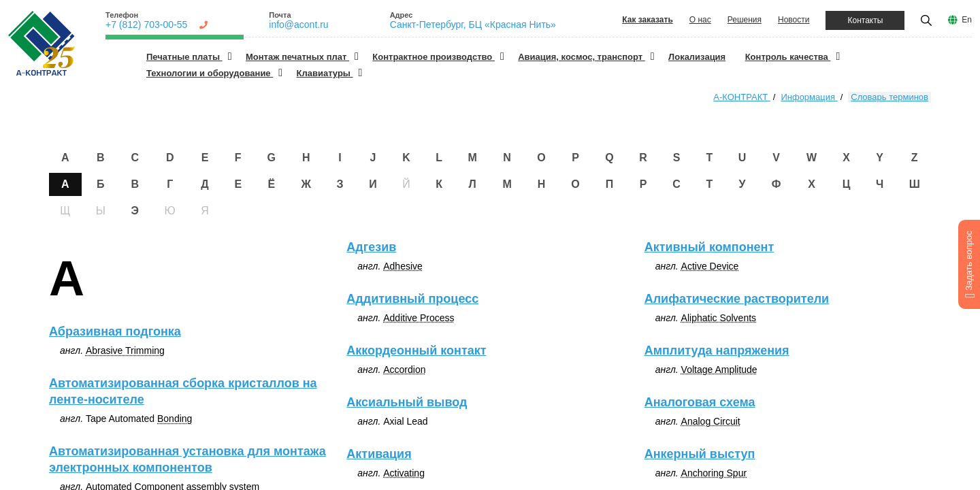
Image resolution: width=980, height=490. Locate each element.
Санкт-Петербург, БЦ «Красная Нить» (473, 24)
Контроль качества (788, 57)
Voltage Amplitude (719, 370)
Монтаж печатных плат (297, 57)
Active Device (710, 266)
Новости (794, 20)
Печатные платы (184, 57)
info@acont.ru (298, 24)
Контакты (865, 20)
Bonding (175, 419)
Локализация (697, 57)
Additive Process (419, 318)
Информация (809, 97)
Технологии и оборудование (210, 73)
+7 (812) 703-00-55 (146, 24)
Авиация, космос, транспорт (582, 57)
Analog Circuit (711, 421)
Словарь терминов (889, 97)
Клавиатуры (325, 73)
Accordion (404, 370)
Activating (404, 473)
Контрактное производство (434, 57)
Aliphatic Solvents (719, 318)
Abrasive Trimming (125, 350)
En (967, 20)
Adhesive (403, 266)
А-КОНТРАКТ (741, 97)
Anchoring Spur (714, 473)
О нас (700, 20)
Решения (745, 20)
